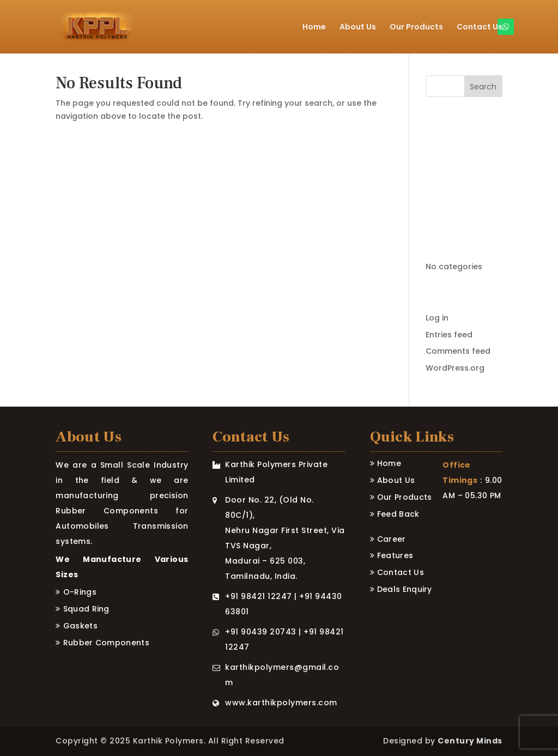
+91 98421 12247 (259, 596)
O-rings (80, 592)
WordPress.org (455, 368)
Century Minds (470, 741)
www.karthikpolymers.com (281, 703)
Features (395, 555)
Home (314, 28)
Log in (437, 318)
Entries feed (449, 335)
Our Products (416, 28)
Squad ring (86, 609)
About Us (358, 28)
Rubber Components (106, 643)
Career (392, 539)
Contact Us (480, 28)
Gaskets (80, 626)
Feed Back (398, 514)
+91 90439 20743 (261, 632)
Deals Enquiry (405, 589)
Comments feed (458, 351)
